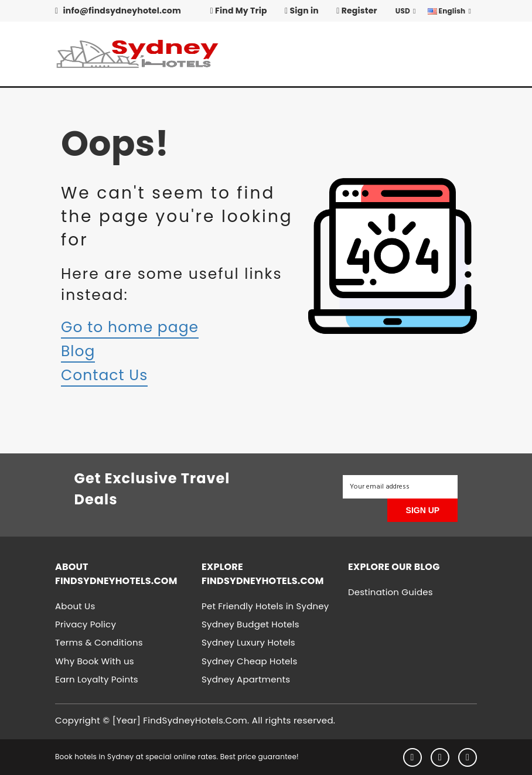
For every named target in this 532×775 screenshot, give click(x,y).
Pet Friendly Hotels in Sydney (265, 606)
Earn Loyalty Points (97, 679)
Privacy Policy (86, 624)
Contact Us (104, 375)
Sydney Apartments (246, 679)
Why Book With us (95, 661)
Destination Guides (391, 592)
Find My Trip (239, 11)
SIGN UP (423, 510)
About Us (75, 606)
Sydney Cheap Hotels (250, 661)
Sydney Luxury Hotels (248, 642)
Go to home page (130, 327)
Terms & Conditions (99, 642)
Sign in (302, 11)
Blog (78, 351)
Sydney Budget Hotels (250, 624)
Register (357, 11)
